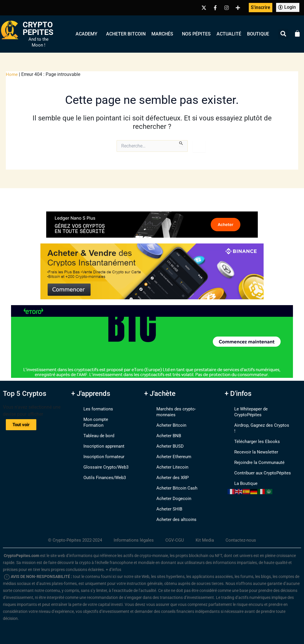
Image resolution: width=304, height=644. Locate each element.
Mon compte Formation (101, 419)
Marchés (164, 34)
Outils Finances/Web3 (100, 472)
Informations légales (134, 534)
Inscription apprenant (99, 440)
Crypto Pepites (38, 29)
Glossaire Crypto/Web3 (101, 461)
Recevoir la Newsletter (250, 440)
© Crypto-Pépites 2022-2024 (73, 534)
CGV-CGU (176, 534)
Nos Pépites (196, 34)
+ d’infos (113, 564)
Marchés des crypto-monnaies (181, 409)
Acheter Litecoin (166, 461)
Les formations (93, 409)
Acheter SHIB (163, 503)
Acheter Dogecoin (168, 493)
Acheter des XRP (167, 472)
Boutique (258, 34)
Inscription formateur (99, 451)
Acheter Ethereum (168, 451)
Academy (88, 34)
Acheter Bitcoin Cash (171, 482)
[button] (283, 34)
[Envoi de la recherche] (181, 143)
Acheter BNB (163, 430)
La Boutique (240, 472)
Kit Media (207, 534)
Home (12, 74)
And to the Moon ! (39, 42)
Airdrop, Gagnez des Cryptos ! (258, 419)
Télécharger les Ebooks (251, 430)
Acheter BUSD (164, 440)
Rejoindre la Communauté (254, 451)
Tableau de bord (94, 430)
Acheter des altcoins (171, 514)
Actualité (229, 34)
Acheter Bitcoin (126, 34)
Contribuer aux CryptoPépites (257, 461)
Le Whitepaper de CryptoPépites (260, 409)
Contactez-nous (245, 534)
